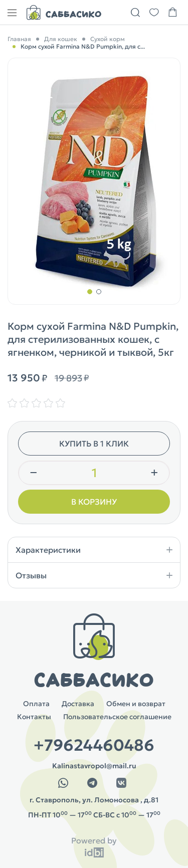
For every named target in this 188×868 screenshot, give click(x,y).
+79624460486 (94, 745)
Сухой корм (108, 39)
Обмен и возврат (136, 704)
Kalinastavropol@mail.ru (94, 766)
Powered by (94, 840)
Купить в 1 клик (94, 444)
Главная (19, 39)
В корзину (94, 502)
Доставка (78, 704)
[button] (90, 292)
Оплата (36, 704)
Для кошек (61, 39)
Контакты (34, 717)
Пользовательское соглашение (117, 717)
